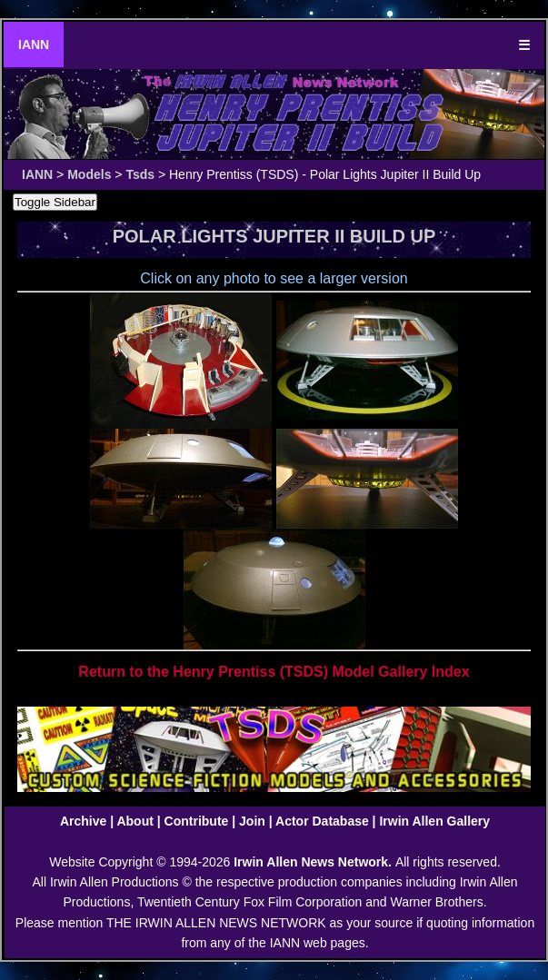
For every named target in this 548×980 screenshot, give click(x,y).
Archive (83, 821)
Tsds (140, 174)
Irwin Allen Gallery (434, 821)
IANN (34, 45)
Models (89, 174)
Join (252, 821)
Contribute (197, 821)
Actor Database (322, 821)
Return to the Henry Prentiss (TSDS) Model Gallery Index (274, 672)
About (135, 821)
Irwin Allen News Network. (314, 862)
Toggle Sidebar (55, 202)
